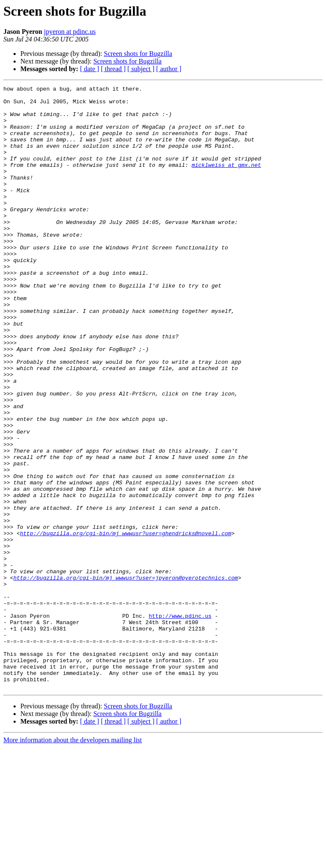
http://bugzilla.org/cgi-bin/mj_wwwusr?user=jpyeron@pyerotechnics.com (125, 677)
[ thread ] (113, 69)
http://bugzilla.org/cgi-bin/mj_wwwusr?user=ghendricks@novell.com (126, 623)
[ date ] (90, 69)
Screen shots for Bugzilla (138, 54)
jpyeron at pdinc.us (70, 32)
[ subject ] (141, 69)
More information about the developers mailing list (73, 861)
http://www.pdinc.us (180, 722)
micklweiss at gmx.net (227, 181)
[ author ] (169, 69)
